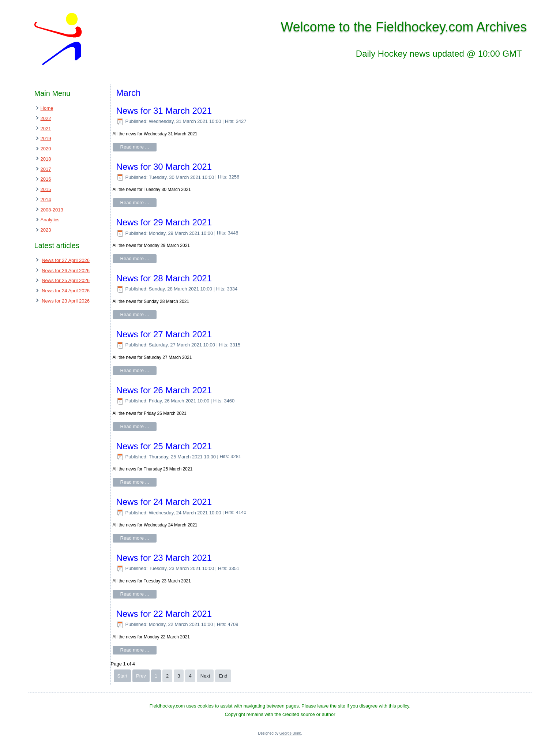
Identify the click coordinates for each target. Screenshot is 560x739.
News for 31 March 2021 (164, 111)
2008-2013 (52, 210)
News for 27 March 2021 (164, 334)
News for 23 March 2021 (164, 558)
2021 (46, 129)
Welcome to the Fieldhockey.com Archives (404, 27)
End (223, 676)
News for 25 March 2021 (164, 446)
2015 (46, 189)
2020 (46, 149)
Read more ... (135, 147)
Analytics (50, 220)
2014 (46, 200)
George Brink (290, 733)
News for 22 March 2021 (164, 614)
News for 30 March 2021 (164, 167)
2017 (46, 169)
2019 (46, 138)
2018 (46, 159)
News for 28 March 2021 (164, 278)
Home (47, 108)
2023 (46, 230)
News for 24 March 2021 (164, 502)
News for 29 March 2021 (164, 222)
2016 (46, 179)
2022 (46, 118)
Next (205, 676)
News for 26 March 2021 (164, 390)
